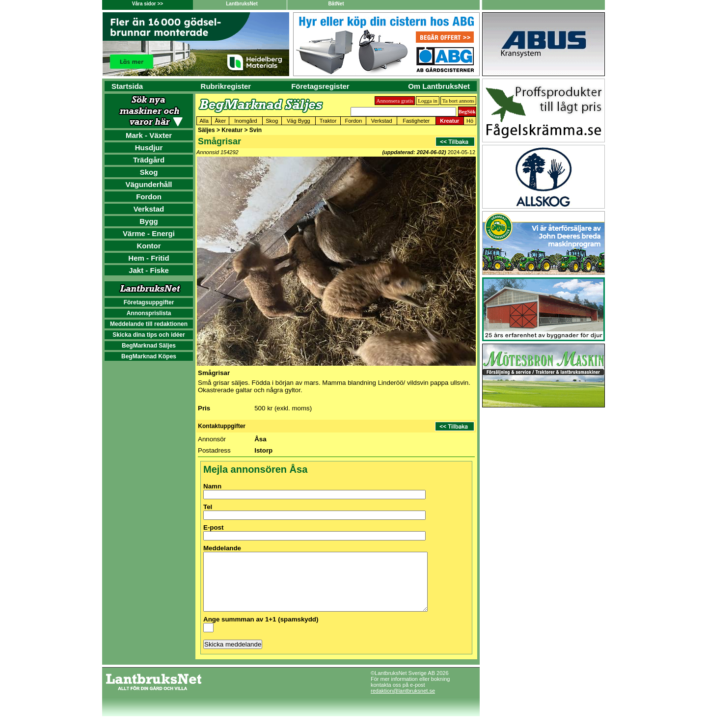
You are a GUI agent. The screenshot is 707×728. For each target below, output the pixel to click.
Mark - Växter (149, 135)
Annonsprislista (149, 313)
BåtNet (336, 4)
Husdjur (149, 148)
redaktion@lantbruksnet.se (403, 702)
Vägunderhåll (149, 184)
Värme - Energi (149, 233)
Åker (221, 121)
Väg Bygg (299, 121)
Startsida (127, 86)
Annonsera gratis (395, 101)
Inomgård (245, 121)
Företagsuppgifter (149, 302)
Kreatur (449, 121)
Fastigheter (416, 121)
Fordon (149, 197)
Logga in (427, 101)
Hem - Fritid (149, 258)
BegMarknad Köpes (149, 356)
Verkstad (149, 209)
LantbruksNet (242, 4)
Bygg (149, 221)
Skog (149, 172)
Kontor (149, 246)
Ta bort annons (458, 101)
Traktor (328, 121)
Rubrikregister (226, 86)
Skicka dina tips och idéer (149, 335)
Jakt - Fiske (149, 270)
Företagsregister (320, 86)
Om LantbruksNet (439, 86)
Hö (470, 121)
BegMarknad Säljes (149, 346)
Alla (204, 121)
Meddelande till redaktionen (149, 324)
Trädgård (149, 160)
